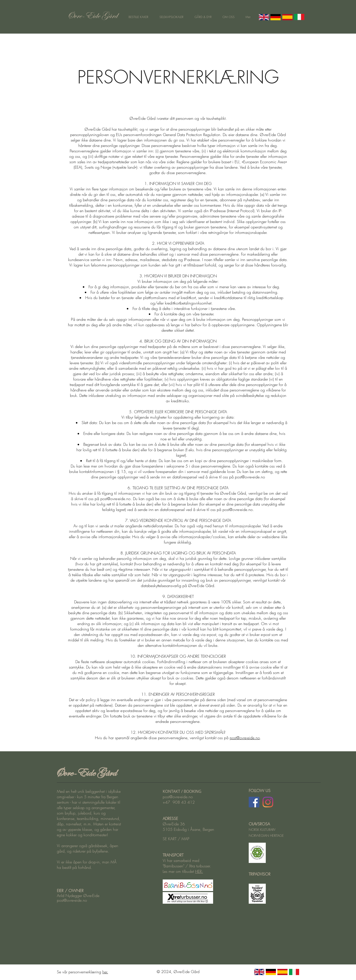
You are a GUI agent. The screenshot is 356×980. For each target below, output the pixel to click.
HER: (199, 871)
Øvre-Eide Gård (85, 773)
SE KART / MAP (176, 839)
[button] (171, 17)
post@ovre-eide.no (250, 477)
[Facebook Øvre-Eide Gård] (254, 802)
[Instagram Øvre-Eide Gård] (268, 802)
